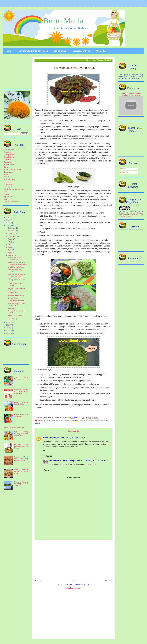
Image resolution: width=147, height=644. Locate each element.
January (11, 319)
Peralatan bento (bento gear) (14, 189)
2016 (8, 223)
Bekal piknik (8, 162)
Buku (6, 175)
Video (6, 199)
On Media (101, 51)
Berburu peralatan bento (12, 170)
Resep (77, 421)
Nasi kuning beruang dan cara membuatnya (21, 434)
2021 (8, 217)
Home (8, 51)
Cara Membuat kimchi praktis (21, 403)
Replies (49, 456)
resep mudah (84, 421)
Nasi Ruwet (12, 308)
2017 (8, 220)
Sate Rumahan (13, 293)
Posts (123, 169)
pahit (73, 421)
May (10, 247)
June (10, 245)
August (11, 239)
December (12, 228)
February (11, 255)
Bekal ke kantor (9, 157)
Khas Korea (8, 187)
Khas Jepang (9, 184)
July (10, 242)
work (125, 211)
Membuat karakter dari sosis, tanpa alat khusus (21, 392)
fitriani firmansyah (51, 438)
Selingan (7, 194)
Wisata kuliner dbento (11, 202)
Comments (125, 173)
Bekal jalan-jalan (10, 155)
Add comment (73, 478)
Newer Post (39, 581)
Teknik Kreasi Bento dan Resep (33, 51)
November (12, 231)
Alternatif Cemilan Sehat (16, 301)
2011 (8, 331)
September (12, 236)
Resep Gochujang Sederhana (14, 427)
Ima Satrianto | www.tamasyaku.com (66, 461)
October (11, 234)
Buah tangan (8, 172)
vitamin (37, 423)
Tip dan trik (8, 197)
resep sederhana (94, 421)
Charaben (7, 177)
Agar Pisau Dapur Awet (16, 267)
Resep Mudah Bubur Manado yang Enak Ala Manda (21, 459)
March (10, 253)
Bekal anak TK (9, 150)
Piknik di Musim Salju (15, 316)
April (10, 250)
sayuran (103, 421)
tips (107, 421)
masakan (55, 421)
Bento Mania (63, 21)
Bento (6, 167)
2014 (8, 322)
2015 (8, 226)
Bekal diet (7, 152)
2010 (8, 333)
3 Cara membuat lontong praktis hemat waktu (131, 94)
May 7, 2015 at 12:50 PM (97, 461)
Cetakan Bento (13, 298)
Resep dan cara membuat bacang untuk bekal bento (17, 263)
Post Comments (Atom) (79, 584)
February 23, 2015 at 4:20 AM (72, 438)
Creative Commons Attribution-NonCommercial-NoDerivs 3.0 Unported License (131, 215)
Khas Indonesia (9, 180)
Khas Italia (8, 182)
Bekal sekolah (9, 165)
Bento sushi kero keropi (16, 295)
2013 (8, 325)
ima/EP (49, 421)
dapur (44, 421)
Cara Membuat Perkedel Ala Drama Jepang (21, 471)
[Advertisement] (73, 614)
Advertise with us (82, 51)
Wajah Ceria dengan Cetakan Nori (15, 259)
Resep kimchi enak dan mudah (21, 416)
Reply (45, 450)
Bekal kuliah (8, 160)
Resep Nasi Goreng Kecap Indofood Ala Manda (21, 446)
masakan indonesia (65, 421)
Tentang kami (60, 51)
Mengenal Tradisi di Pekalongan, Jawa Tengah (21, 484)
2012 (8, 328)
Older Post (109, 581)
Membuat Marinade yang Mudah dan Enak (16, 275)
